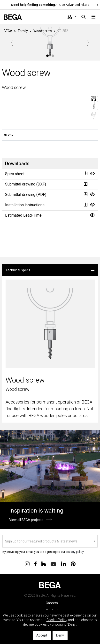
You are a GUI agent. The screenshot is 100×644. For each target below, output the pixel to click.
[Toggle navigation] (93, 17)
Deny (60, 635)
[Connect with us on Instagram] (27, 564)
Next (88, 43)
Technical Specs (18, 270)
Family (23, 31)
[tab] (50, 270)
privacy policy (75, 552)
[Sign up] (50, 541)
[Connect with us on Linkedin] (63, 564)
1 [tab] (47, 56)
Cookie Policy (57, 620)
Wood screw (43, 31)
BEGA (8, 31)
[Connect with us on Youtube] (53, 564)
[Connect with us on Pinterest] (73, 564)
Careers (52, 603)
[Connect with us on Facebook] (35, 564)
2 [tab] (53, 56)
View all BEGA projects (26, 520)
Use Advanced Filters (78, 5)
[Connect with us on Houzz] (44, 564)
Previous (12, 43)
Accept (42, 635)
